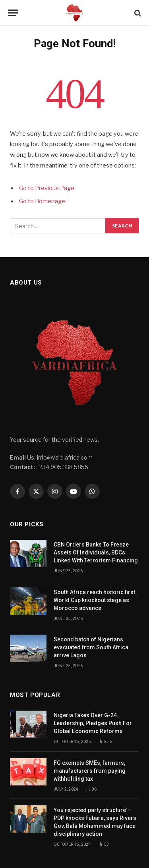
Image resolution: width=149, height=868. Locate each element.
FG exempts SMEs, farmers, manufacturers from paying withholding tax (90, 771)
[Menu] (13, 13)
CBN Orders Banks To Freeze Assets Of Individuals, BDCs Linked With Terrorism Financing (96, 552)
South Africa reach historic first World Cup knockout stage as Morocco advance (94, 600)
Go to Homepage (42, 201)
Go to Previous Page (47, 188)
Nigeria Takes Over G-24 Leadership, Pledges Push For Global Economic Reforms (93, 723)
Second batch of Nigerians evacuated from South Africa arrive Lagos (91, 647)
